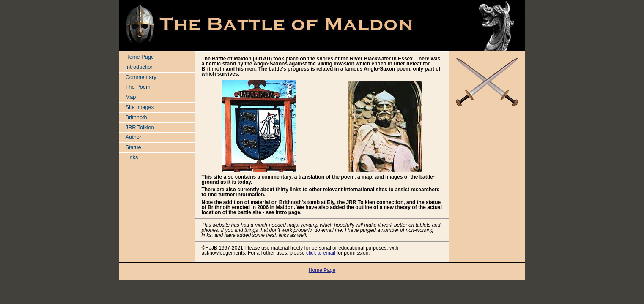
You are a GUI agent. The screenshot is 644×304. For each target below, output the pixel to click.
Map (131, 97)
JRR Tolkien (140, 127)
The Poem (138, 87)
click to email (321, 253)
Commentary (141, 77)
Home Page (140, 57)
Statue (133, 147)
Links (132, 157)
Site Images (140, 107)
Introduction (140, 67)
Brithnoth (136, 117)
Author (134, 137)
